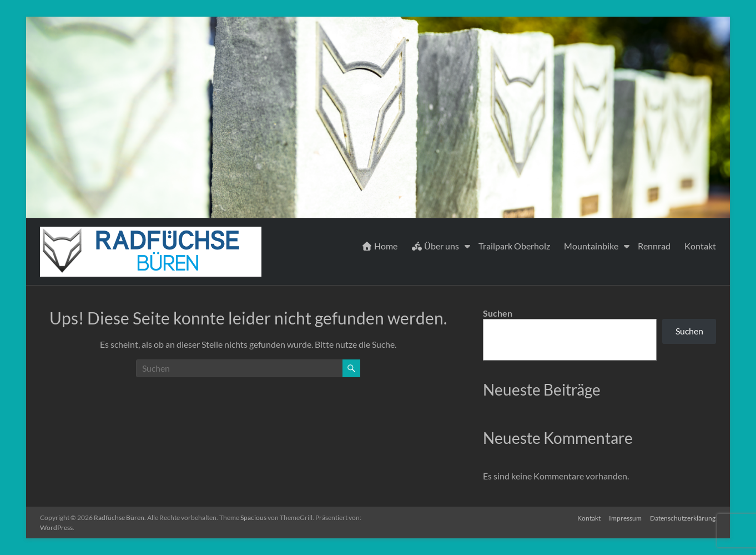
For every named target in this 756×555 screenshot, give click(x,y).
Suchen (498, 313)
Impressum (625, 517)
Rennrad (654, 246)
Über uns (435, 246)
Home (379, 246)
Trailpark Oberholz (514, 246)
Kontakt (700, 246)
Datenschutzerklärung (683, 517)
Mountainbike (591, 246)
